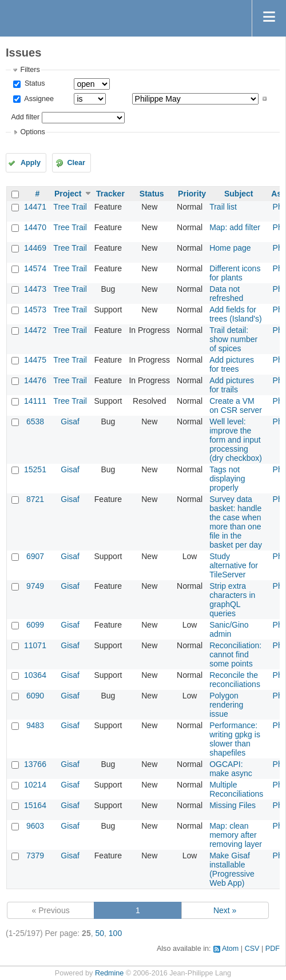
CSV (252, 949)
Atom (230, 949)
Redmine (109, 973)
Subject (239, 194)
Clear (76, 163)
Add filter (25, 117)
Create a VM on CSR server (236, 405)
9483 (35, 725)
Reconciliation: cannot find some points (235, 654)
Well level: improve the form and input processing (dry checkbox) (236, 440)
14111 (35, 401)
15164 (35, 805)
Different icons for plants (235, 273)
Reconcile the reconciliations (235, 680)
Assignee (38, 99)
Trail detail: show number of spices (233, 339)
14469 (35, 248)
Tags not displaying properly (227, 479)
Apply (31, 163)
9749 (35, 586)
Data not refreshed (226, 294)
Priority (192, 194)
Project (68, 194)
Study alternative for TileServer (234, 565)
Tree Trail (70, 207)
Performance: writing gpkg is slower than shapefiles (235, 739)
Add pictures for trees (232, 364)
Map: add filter (235, 227)
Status (33, 83)
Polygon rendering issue (226, 705)
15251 (35, 469)
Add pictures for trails (232, 385)
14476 (35, 380)
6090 (35, 696)
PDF (273, 949)
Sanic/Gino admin (229, 629)
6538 (35, 421)
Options (32, 132)
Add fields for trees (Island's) (235, 314)
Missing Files (233, 805)
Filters (30, 70)
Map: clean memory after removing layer (236, 835)
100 (115, 933)
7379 (35, 856)
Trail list (223, 207)
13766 (35, 764)
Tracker (110, 194)
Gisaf (70, 421)
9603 (35, 826)
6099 (35, 625)
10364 (35, 675)
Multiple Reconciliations (236, 789)
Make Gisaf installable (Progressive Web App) (232, 869)
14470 (35, 227)
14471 (35, 207)
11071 (35, 645)
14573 (35, 310)
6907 (35, 556)
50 (100, 933)
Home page (230, 248)
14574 (35, 268)
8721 (35, 499)
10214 (35, 785)
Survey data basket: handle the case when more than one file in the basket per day (236, 522)
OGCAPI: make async (231, 769)
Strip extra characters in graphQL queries (232, 600)
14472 (35, 330)
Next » (225, 910)
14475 (35, 360)
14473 (35, 289)
